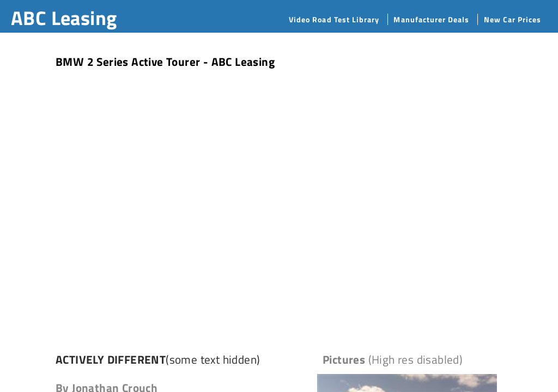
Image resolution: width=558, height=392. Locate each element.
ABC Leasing (64, 18)
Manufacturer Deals (431, 19)
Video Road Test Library (334, 19)
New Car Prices (513, 19)
